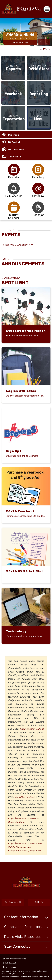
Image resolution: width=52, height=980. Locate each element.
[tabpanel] (26, 32)
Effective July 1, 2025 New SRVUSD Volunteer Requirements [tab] (49, 49)
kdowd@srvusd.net (24, 797)
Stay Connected (17, 946)
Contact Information (21, 917)
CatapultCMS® (25, 977)
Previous (41, 42)
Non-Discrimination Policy (14, 959)
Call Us (39, 902)
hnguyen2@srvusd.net (32, 729)
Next (47, 42)
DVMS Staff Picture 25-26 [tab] (46, 49)
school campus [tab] (44, 49)
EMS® (36, 977)
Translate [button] (15, 157)
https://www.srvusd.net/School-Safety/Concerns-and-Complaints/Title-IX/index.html (25, 847)
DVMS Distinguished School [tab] (41, 49)
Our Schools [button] (16, 149)
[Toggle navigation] (47, 9)
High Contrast (10, 963)
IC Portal (14, 142)
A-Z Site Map (9, 967)
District (14, 135)
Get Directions (13, 902)
